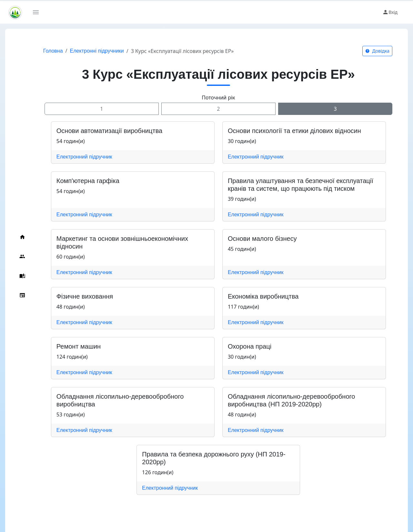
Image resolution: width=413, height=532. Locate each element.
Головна (52, 51)
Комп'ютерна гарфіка (87, 181)
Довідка (377, 51)
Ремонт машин (77, 346)
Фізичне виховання (83, 296)
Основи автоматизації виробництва (108, 131)
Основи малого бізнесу (262, 239)
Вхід (390, 12)
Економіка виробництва (263, 296)
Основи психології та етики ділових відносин (294, 131)
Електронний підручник (83, 157)
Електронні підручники (96, 51)
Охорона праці (249, 346)
